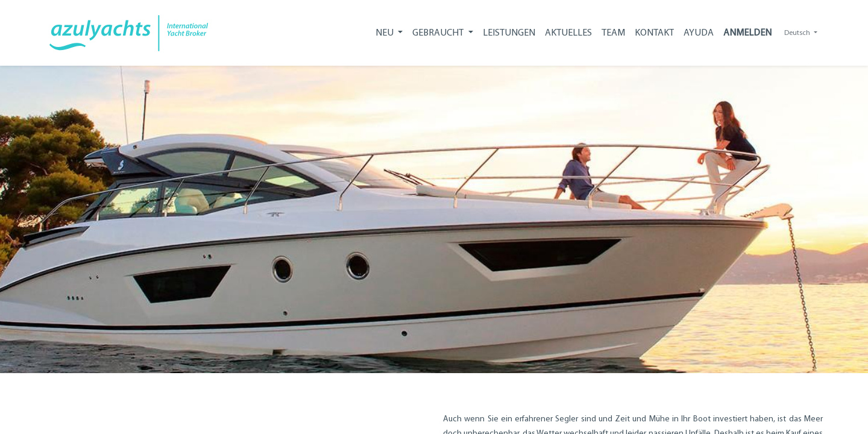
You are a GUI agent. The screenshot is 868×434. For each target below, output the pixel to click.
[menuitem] (511, 33)
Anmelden (750, 33)
